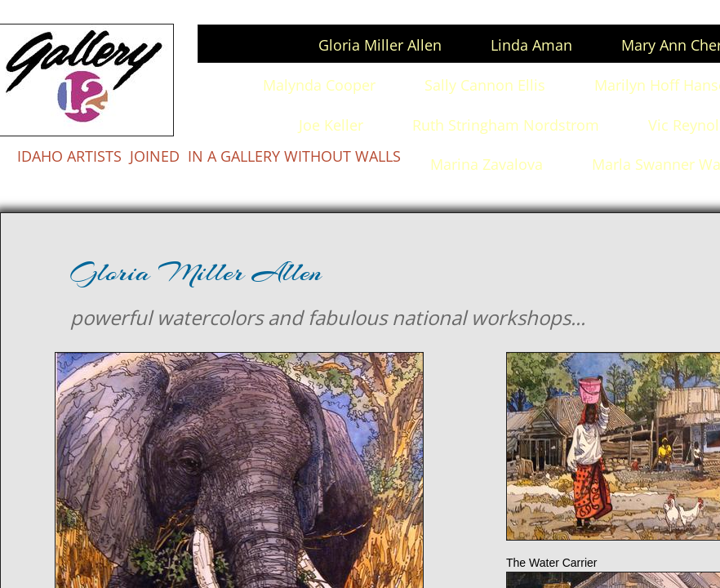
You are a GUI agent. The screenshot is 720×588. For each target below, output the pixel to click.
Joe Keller (331, 125)
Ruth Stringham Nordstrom (506, 125)
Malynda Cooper (319, 85)
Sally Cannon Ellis (485, 85)
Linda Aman (531, 45)
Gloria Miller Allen (380, 45)
